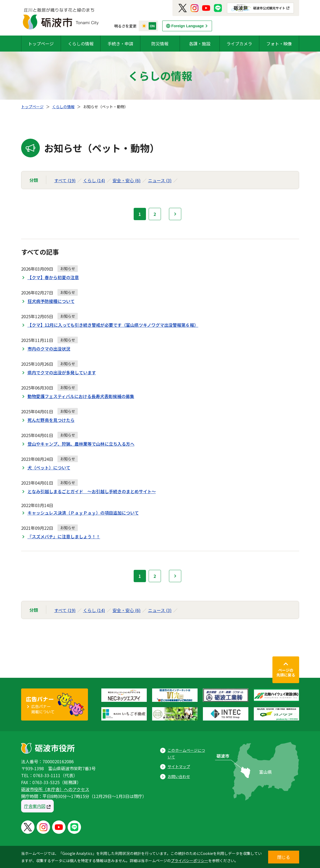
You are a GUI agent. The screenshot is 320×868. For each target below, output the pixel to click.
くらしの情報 (81, 44)
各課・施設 (200, 44)
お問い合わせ (179, 776)
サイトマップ (179, 766)
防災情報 (160, 44)
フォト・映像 (279, 44)
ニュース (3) (160, 180)
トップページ (41, 44)
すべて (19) (65, 180)
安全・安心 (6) (127, 180)
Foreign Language (188, 26)
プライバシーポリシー (190, 861)
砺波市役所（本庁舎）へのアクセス (55, 789)
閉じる (284, 857)
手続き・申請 (120, 44)
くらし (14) (94, 180)
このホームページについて (186, 754)
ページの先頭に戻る (286, 672)
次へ (175, 214)
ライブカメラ (239, 44)
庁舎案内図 (35, 806)
